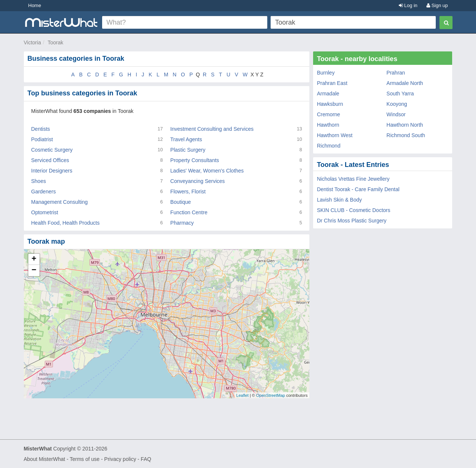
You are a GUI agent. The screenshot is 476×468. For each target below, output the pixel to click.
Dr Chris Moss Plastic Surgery (352, 221)
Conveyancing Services (198, 181)
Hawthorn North (405, 125)
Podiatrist (42, 139)
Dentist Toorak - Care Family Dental (358, 189)
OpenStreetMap (271, 395)
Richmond (329, 146)
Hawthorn (328, 125)
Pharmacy (182, 223)
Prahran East (332, 83)
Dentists (41, 129)
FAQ (146, 459)
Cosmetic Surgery (52, 150)
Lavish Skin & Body (339, 200)
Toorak (56, 42)
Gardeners (44, 192)
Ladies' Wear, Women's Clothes (207, 171)
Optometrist (45, 212)
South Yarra (400, 94)
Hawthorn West (335, 135)
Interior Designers (52, 171)
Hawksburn (330, 104)
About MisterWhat (45, 459)
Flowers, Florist (188, 192)
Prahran (396, 73)
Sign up (437, 5)
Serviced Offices (50, 160)
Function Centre (189, 212)
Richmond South (406, 135)
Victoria (32, 42)
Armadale (328, 94)
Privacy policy (120, 459)
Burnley (326, 73)
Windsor (396, 114)
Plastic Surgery (188, 150)
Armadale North (405, 83)
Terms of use (85, 459)
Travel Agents (186, 139)
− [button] (34, 271)
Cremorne (328, 114)
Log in (408, 5)
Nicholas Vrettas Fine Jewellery (353, 179)
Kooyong (397, 104)
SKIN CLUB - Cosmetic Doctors (354, 210)
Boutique (181, 202)
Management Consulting (60, 202)
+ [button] (34, 259)
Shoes (39, 181)
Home (35, 5)
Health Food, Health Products (66, 223)
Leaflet (242, 395)
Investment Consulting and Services (212, 129)
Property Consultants (195, 160)
